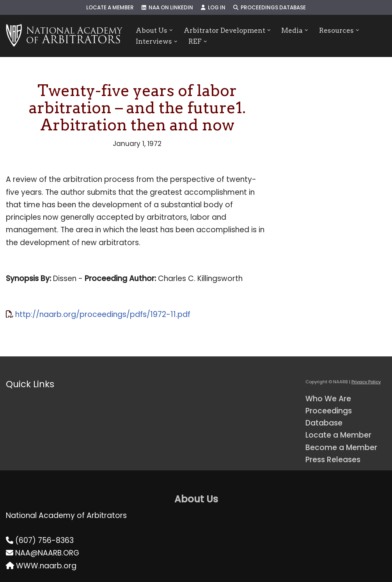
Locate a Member (110, 8)
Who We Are (328, 399)
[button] (171, 30)
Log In (213, 8)
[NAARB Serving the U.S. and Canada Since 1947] (64, 36)
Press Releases (333, 460)
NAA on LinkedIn (167, 8)
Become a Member (341, 448)
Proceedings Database (270, 8)
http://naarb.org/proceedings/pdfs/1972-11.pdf (103, 314)
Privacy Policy (366, 382)
